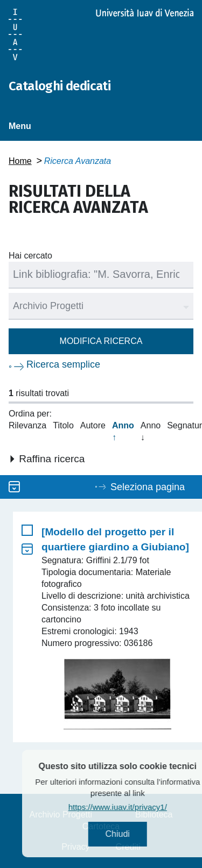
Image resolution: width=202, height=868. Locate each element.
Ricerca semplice (63, 364)
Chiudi (131, 834)
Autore (93, 425)
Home (20, 161)
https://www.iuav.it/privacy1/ (131, 807)
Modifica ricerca (101, 341)
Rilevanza (27, 425)
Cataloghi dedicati (60, 86)
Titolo (63, 425)
